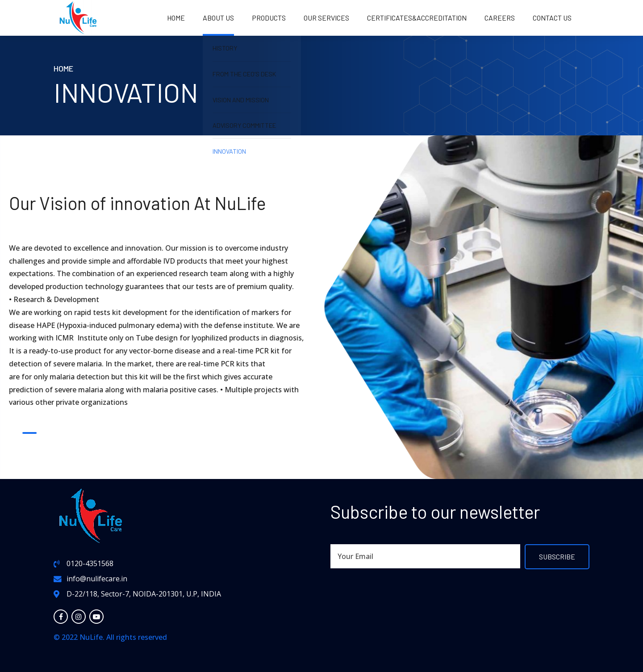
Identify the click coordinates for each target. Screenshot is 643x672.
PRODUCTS (269, 18)
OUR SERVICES (326, 18)
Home (176, 18)
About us (218, 18)
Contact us (552, 18)
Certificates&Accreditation (417, 18)
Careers (500, 18)
